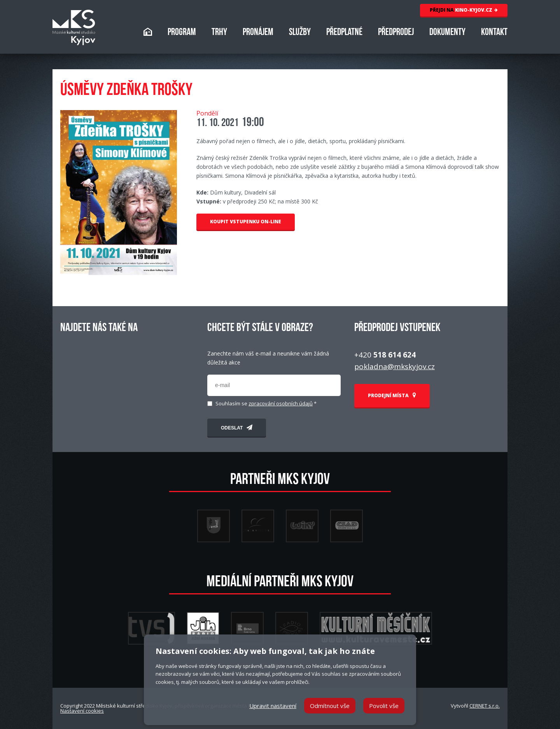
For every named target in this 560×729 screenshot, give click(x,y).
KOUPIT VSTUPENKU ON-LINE (246, 222)
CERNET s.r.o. (485, 706)
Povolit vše (384, 706)
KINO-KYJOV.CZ (464, 10)
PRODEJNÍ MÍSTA (392, 395)
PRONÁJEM (258, 33)
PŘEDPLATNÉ (344, 33)
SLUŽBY (300, 33)
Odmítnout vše (330, 706)
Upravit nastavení (273, 706)
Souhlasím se (266, 404)
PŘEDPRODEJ (396, 33)
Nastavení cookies (82, 711)
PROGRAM (182, 33)
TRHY (219, 33)
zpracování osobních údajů (281, 403)
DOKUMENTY (447, 33)
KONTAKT (494, 33)
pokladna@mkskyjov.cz (395, 366)
